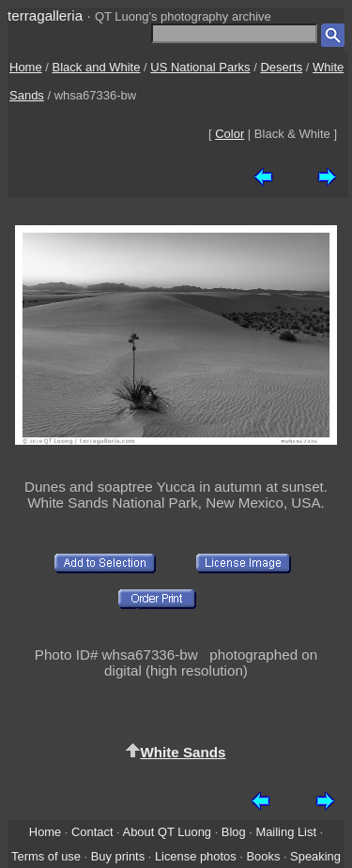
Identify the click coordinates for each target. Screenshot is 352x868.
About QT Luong (167, 832)
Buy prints (118, 856)
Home (26, 67)
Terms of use (46, 856)
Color (230, 134)
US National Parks (200, 67)
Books (263, 856)
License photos (196, 856)
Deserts (281, 67)
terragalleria (45, 15)
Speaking (315, 856)
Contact (92, 832)
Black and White (97, 67)
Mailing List (286, 832)
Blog (234, 832)
